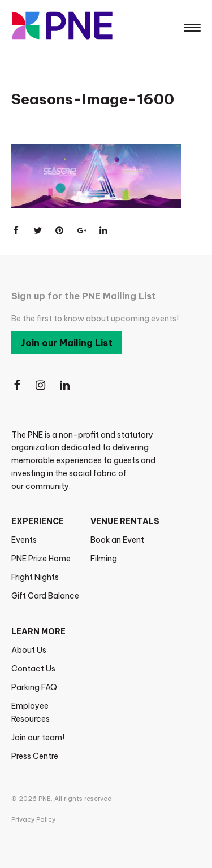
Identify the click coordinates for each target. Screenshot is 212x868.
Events (24, 540)
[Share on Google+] (82, 230)
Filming (104, 559)
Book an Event (117, 540)
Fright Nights (35, 577)
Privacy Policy (33, 819)
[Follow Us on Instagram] (41, 385)
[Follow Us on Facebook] (17, 385)
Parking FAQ (34, 687)
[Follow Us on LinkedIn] (66, 385)
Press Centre (35, 756)
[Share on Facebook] (16, 230)
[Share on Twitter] (38, 230)
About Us (29, 650)
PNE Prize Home (41, 559)
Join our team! (38, 738)
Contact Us (33, 669)
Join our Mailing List (67, 343)
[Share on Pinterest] (60, 230)
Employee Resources (31, 712)
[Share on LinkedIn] (104, 230)
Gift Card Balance (45, 596)
